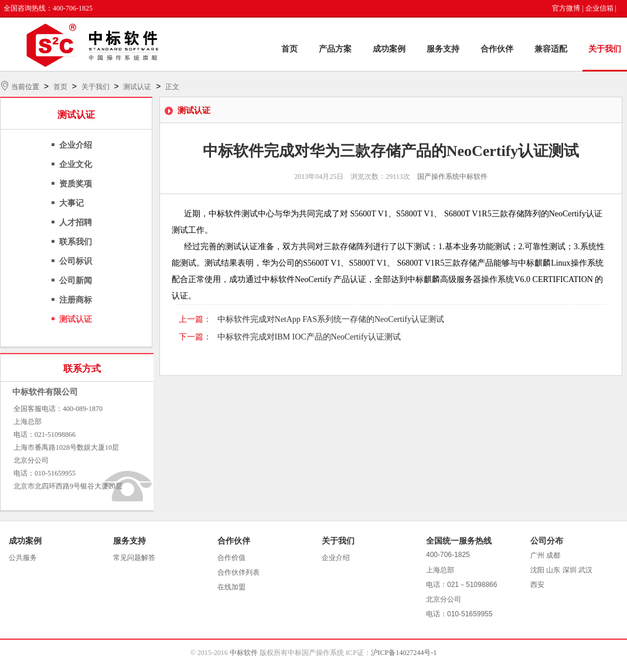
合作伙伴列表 (238, 572)
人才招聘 (76, 223)
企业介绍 (76, 145)
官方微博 (566, 8)
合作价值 (231, 558)
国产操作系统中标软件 (452, 177)
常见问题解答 (134, 558)
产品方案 (335, 49)
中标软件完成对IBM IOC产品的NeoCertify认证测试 (309, 337)
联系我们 (76, 242)
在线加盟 (231, 587)
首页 (289, 49)
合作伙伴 (497, 49)
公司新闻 (76, 281)
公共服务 (23, 558)
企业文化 (76, 164)
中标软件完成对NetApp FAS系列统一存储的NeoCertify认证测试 (331, 319)
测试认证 (137, 87)
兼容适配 (551, 49)
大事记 (71, 203)
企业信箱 (599, 8)
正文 (172, 87)
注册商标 (76, 300)
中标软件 (244, 653)
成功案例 (389, 49)
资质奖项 (76, 184)
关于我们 (605, 49)
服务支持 (443, 49)
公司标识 (76, 261)
